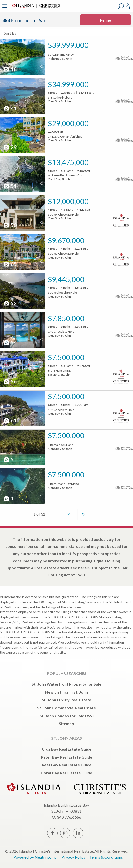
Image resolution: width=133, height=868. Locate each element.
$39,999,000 (68, 45)
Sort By (12, 33)
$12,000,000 (68, 201)
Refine (105, 20)
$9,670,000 (66, 240)
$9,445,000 (66, 279)
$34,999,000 (68, 84)
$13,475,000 (68, 162)
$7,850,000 (66, 318)
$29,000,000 (68, 123)
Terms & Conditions (106, 857)
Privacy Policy (73, 857)
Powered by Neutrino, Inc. (35, 857)
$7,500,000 (66, 357)
